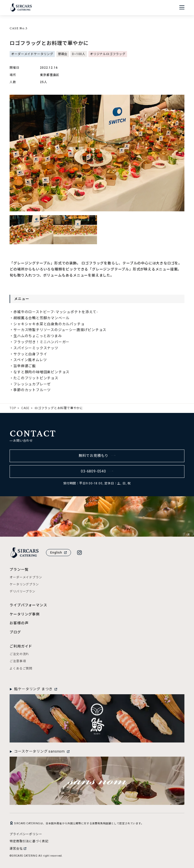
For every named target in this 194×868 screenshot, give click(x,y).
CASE (25, 408)
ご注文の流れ (19, 654)
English (58, 553)
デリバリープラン (22, 591)
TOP (13, 408)
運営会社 (18, 849)
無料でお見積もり (97, 456)
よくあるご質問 (21, 668)
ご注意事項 (18, 661)
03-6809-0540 (97, 471)
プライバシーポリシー (26, 834)
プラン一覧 (19, 569)
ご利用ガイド (21, 646)
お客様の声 (19, 623)
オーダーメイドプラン (26, 577)
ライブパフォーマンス (28, 605)
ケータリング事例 (25, 614)
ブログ (15, 632)
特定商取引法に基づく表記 (29, 841)
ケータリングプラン (24, 584)
